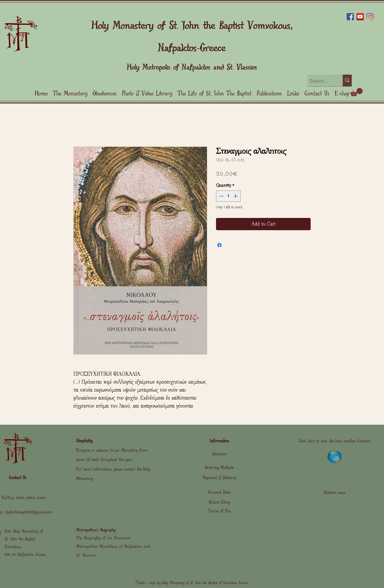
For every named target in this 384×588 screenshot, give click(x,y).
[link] (357, 92)
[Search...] (321, 81)
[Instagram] (370, 17)
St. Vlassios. (86, 555)
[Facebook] (350, 17)
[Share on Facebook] (219, 245)
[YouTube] (360, 17)
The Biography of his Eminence (103, 538)
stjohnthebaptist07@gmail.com (29, 512)
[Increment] (236, 196)
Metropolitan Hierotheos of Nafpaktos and (113, 546)
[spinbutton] (228, 196)
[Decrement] (221, 196)
